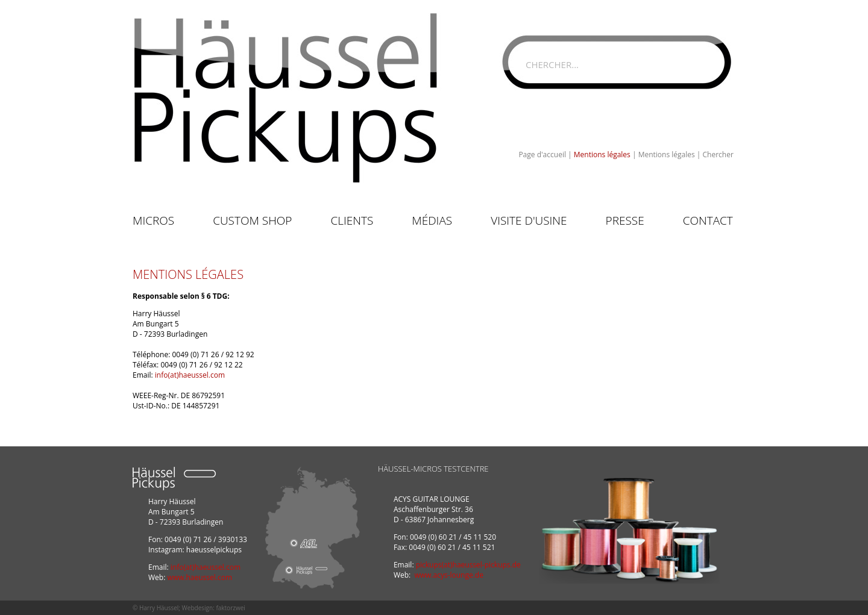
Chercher (718, 155)
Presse (625, 220)
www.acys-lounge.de (449, 575)
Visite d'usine (529, 220)
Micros (153, 220)
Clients (352, 220)
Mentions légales (602, 155)
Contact (708, 220)
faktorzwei (230, 608)
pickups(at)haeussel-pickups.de (468, 565)
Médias (432, 220)
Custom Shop (252, 220)
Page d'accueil (542, 155)
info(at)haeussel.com (190, 375)
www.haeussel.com (200, 577)
